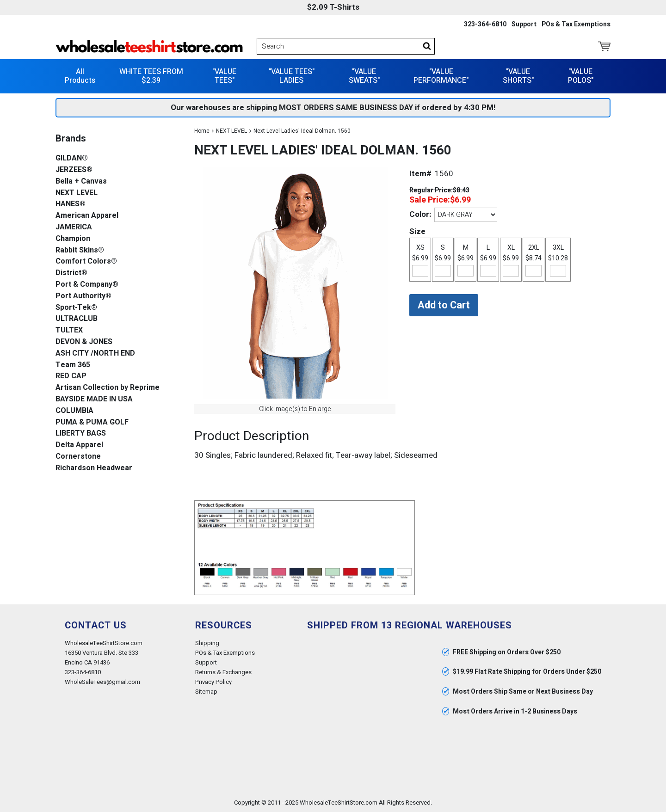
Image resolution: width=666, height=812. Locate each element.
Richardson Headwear (94, 468)
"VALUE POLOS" (581, 76)
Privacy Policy (213, 682)
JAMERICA (74, 227)
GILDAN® (72, 158)
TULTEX (69, 330)
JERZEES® (74, 170)
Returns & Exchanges (223, 672)
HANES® (71, 204)
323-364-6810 (485, 25)
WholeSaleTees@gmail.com (102, 682)
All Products (80, 76)
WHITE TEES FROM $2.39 (151, 76)
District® (71, 273)
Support (524, 25)
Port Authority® (83, 296)
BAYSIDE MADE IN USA (94, 399)
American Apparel (87, 216)
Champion (73, 239)
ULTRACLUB (77, 319)
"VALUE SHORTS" (518, 76)
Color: (420, 214)
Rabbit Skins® (80, 250)
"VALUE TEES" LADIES (292, 76)
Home (202, 131)
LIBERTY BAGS (81, 434)
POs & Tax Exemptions (576, 25)
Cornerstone (78, 457)
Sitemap (206, 692)
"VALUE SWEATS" (364, 76)
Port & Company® (87, 285)
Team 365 (73, 365)
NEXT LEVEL (231, 131)
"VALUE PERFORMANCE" (441, 76)
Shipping (207, 643)
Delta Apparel (79, 445)
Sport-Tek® (76, 308)
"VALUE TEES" (224, 76)
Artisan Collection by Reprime (108, 388)
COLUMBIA (74, 411)
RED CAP (71, 376)
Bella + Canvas (81, 181)
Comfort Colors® (86, 261)
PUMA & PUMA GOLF (92, 422)
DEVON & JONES (84, 342)
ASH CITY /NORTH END (95, 354)
